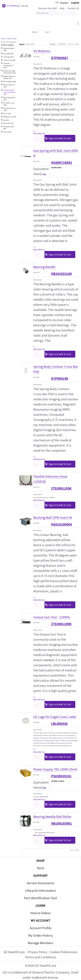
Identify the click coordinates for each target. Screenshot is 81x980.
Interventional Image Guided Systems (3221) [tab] (10, 72)
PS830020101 (61, 776)
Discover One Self (47, 8)
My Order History (40, 935)
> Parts (14, 39)
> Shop (8, 39)
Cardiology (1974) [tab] (8, 57)
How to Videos (40, 913)
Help (62, 8)
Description (38, 64)
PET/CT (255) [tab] (7, 114)
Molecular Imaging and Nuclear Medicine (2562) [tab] (9, 92)
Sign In (48, 32)
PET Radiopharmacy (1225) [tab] (9, 109)
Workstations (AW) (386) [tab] (9, 128)
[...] (34, 131)
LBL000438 (59, 724)
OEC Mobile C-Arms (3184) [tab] (9, 104)
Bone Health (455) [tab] (8, 54)
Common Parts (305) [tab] (9, 60)
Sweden (64, 3)
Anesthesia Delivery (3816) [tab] (9, 49)
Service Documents (40, 883)
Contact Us (73, 8)
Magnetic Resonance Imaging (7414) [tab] (9, 77)
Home (3, 39)
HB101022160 (62, 274)
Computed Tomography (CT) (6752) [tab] (8, 65)
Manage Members (41, 943)
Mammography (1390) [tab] (10, 82)
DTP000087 (60, 58)
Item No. (37, 57)
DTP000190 (60, 378)
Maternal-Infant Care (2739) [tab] (9, 86)
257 (76, 44)
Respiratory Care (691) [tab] (10, 117)
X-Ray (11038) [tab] (7, 132)
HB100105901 (62, 823)
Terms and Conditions (40, 957)
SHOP (40, 861)
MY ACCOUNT (40, 920)
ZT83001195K (61, 488)
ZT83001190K (61, 624)
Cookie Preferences (63, 952)
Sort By (52, 44)
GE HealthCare (14, 952)
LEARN (40, 906)
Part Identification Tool (40, 898)
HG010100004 (62, 524)
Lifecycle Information (40, 891)
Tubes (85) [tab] (6, 120)
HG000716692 (62, 163)
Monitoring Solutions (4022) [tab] (9, 99)
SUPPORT (40, 876)
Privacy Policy (37, 952)
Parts (40, 868)
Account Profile (40, 928)
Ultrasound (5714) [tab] (8, 123)
